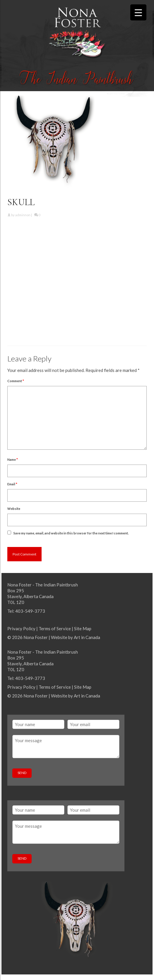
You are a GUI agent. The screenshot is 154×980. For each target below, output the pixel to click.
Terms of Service (55, 628)
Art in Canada (87, 637)
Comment (16, 381)
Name (13, 459)
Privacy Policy (21, 628)
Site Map (83, 628)
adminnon (23, 215)
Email (12, 484)
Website (14, 509)
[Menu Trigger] (138, 12)
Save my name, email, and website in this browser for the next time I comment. (71, 533)
